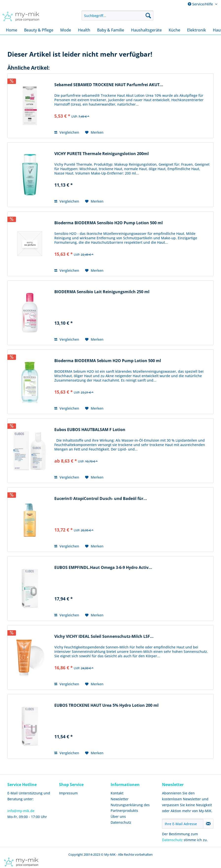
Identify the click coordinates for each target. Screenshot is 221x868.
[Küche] (174, 30)
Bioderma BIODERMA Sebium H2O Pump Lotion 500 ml (108, 361)
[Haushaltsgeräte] (146, 30)
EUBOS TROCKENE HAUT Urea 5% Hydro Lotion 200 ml (106, 705)
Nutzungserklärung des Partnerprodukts (130, 808)
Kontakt (117, 793)
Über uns (118, 816)
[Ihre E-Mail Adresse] (183, 824)
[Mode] (66, 30)
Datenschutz (121, 822)
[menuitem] (118, 16)
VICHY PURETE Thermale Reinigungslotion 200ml (102, 154)
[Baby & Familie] (111, 30)
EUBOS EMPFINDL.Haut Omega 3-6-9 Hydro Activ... (103, 568)
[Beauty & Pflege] (39, 30)
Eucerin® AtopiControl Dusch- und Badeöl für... (101, 499)
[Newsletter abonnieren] (208, 824)
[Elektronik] (197, 30)
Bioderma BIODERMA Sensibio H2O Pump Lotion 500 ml (109, 223)
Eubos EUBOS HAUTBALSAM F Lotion (90, 430)
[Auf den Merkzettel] (94, 132)
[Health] (84, 30)
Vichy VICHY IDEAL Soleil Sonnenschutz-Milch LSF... (104, 636)
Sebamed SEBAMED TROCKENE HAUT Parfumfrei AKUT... (109, 85)
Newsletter (120, 799)
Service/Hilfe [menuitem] (201, 4)
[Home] (12, 30)
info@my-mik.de (21, 811)
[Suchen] (148, 16)
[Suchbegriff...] (118, 16)
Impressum (68, 793)
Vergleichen (67, 132)
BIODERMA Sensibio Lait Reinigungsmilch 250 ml (102, 292)
